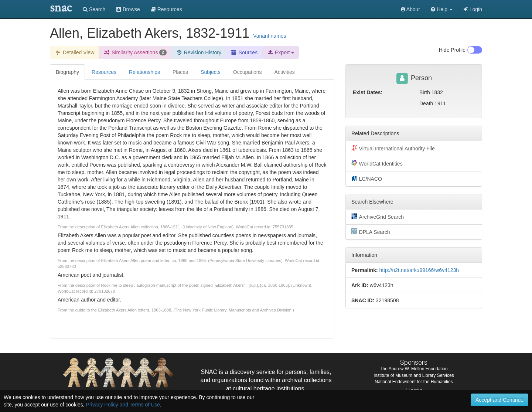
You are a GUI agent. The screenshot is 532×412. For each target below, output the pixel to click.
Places (180, 72)
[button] (442, 9)
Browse (128, 9)
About (410, 9)
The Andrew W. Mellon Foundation (414, 369)
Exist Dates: (368, 92)
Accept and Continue (499, 400)
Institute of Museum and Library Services (414, 375)
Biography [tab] (67, 72)
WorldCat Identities (377, 163)
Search (94, 9)
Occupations (248, 72)
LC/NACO (367, 178)
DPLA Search (371, 232)
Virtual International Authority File (393, 148)
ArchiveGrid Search (378, 217)
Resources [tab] (104, 72)
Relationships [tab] (144, 72)
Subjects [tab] (211, 72)
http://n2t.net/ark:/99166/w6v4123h (419, 270)
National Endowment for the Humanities (414, 382)
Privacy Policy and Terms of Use (123, 405)
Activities (285, 72)
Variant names (270, 36)
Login (473, 9)
